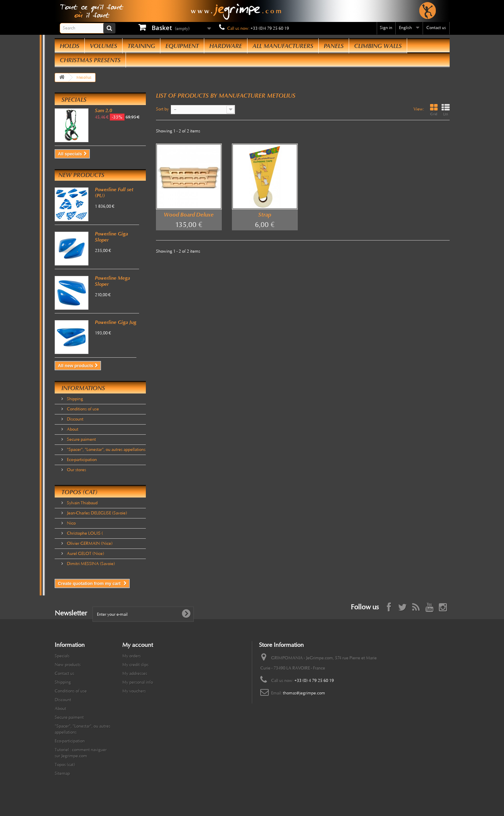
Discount (75, 419)
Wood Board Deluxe (189, 215)
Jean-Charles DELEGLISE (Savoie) (96, 513)
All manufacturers (283, 46)
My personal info (138, 682)
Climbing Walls (378, 46)
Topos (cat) (79, 492)
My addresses (135, 673)
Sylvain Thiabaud (82, 503)
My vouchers (134, 691)
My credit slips (135, 665)
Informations (83, 388)
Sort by (162, 109)
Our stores (76, 470)
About (72, 429)
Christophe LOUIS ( (84, 533)
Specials (74, 100)
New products (81, 175)
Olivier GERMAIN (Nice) (89, 543)
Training (141, 46)
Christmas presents (90, 60)
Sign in (386, 28)
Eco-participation (81, 460)
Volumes (103, 46)
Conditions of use (82, 409)
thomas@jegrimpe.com (304, 693)
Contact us (436, 28)
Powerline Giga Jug (116, 322)
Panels (334, 46)
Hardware (226, 46)
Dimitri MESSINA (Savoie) (90, 564)
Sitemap (62, 773)
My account (138, 645)
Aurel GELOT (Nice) (85, 554)
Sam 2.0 (103, 110)
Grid (434, 110)
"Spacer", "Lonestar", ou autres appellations (106, 450)
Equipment (182, 46)
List (446, 110)
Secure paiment (81, 439)
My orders (131, 656)
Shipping (74, 399)
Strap (265, 215)
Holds (70, 46)
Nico (71, 523)
